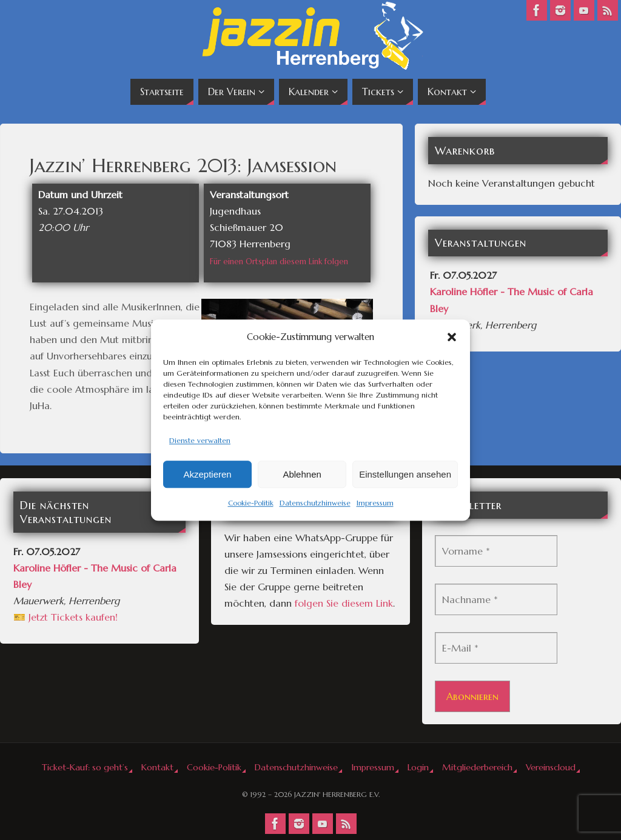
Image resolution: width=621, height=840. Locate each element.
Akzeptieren (207, 474)
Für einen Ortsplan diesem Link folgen (279, 262)
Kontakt (157, 767)
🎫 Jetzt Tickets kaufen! (65, 617)
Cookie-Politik (251, 503)
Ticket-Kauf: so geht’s (85, 767)
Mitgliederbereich (477, 767)
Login (418, 767)
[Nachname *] (496, 599)
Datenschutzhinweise (315, 503)
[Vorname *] (496, 551)
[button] (452, 337)
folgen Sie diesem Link (344, 603)
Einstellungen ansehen (405, 474)
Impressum (375, 503)
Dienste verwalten (200, 440)
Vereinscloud (551, 767)
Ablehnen (302, 474)
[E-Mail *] (496, 648)
